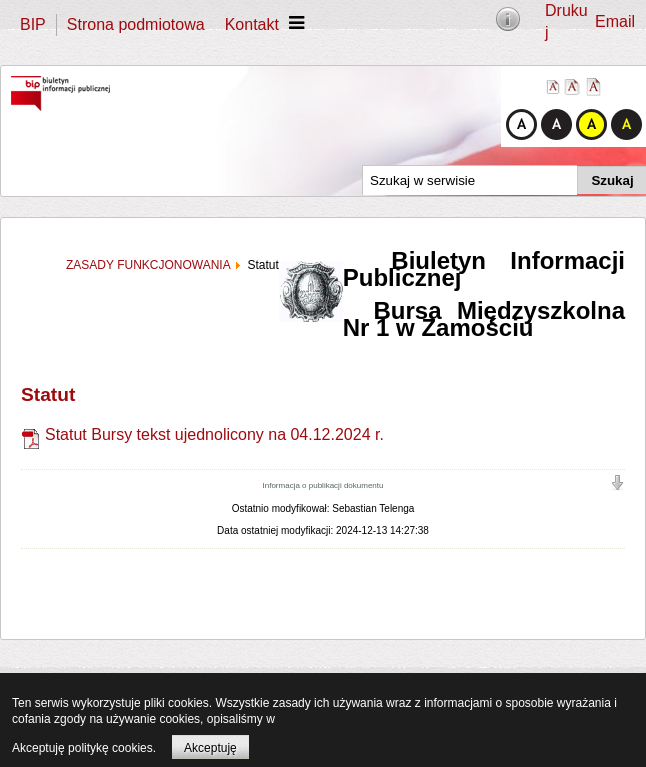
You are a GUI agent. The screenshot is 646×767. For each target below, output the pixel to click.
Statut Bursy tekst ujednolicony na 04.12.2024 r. (202, 434)
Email (615, 21)
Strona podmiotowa (136, 24)
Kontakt (252, 24)
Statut (48, 394)
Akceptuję (210, 748)
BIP (33, 24)
